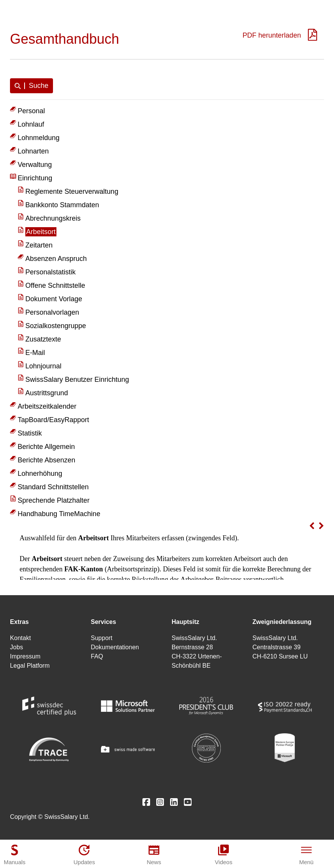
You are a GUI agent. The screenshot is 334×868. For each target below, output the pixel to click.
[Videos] (223, 855)
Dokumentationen (115, 647)
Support (102, 638)
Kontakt (20, 638)
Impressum (25, 656)
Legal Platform (30, 666)
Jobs (17, 647)
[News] (154, 855)
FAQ (97, 656)
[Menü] (306, 855)
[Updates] (84, 855)
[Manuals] (15, 855)
